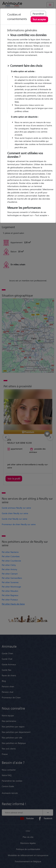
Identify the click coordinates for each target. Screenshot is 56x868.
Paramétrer (38, 14)
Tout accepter (39, 19)
